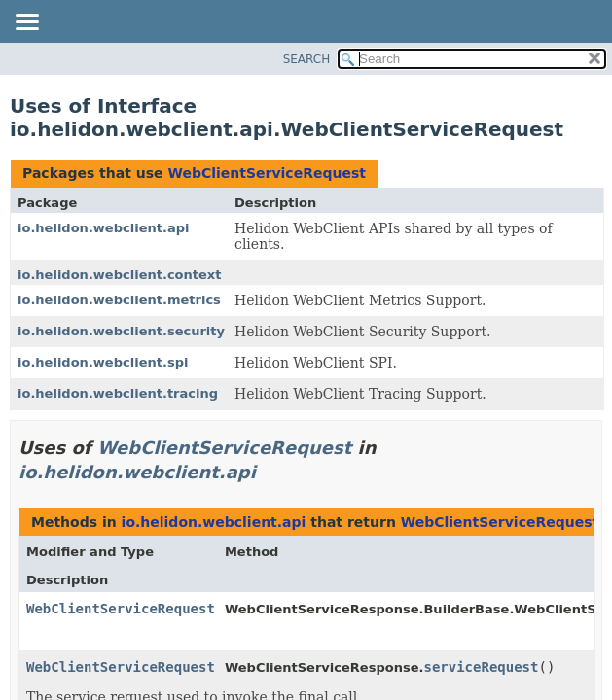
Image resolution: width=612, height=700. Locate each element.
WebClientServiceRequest (266, 173)
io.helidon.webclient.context (120, 275)
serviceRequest (481, 667)
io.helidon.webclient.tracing (118, 393)
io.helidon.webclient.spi (103, 362)
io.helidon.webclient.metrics (119, 300)
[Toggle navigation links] (26, 23)
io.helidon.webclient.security (121, 331)
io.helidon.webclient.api (103, 228)
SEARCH (307, 59)
